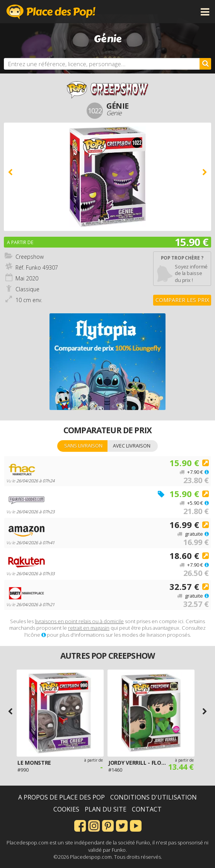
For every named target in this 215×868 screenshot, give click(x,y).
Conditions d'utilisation (154, 797)
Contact (147, 809)
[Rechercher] (205, 64)
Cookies (66, 809)
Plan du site (106, 809)
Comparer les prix (182, 300)
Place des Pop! (51, 12)
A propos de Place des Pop (61, 797)
